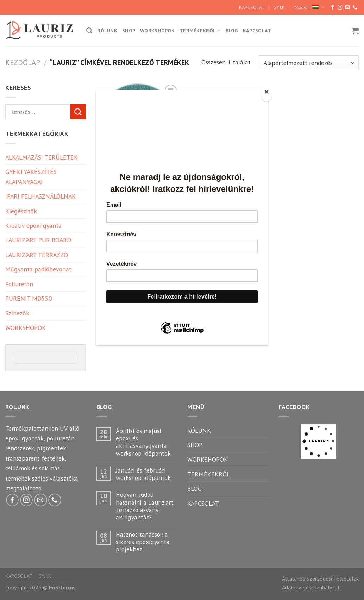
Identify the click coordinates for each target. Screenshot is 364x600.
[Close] (266, 94)
